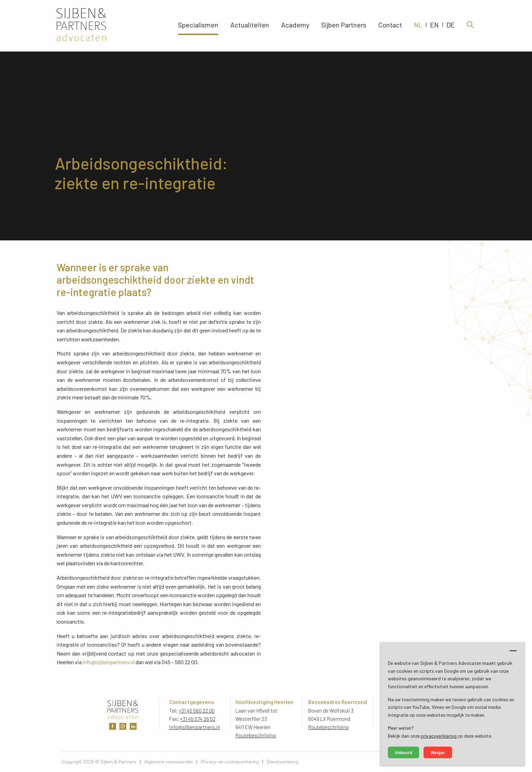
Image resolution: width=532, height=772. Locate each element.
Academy (295, 26)
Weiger (438, 752)
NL (418, 26)
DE (451, 26)
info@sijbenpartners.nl (109, 662)
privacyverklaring (439, 736)
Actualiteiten (250, 26)
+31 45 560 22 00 (197, 711)
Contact (390, 26)
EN (434, 26)
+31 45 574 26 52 (198, 719)
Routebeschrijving (256, 735)
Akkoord (403, 752)
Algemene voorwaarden (169, 762)
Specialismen (198, 26)
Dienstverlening (282, 762)
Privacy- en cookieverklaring (230, 762)
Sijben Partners (344, 26)
